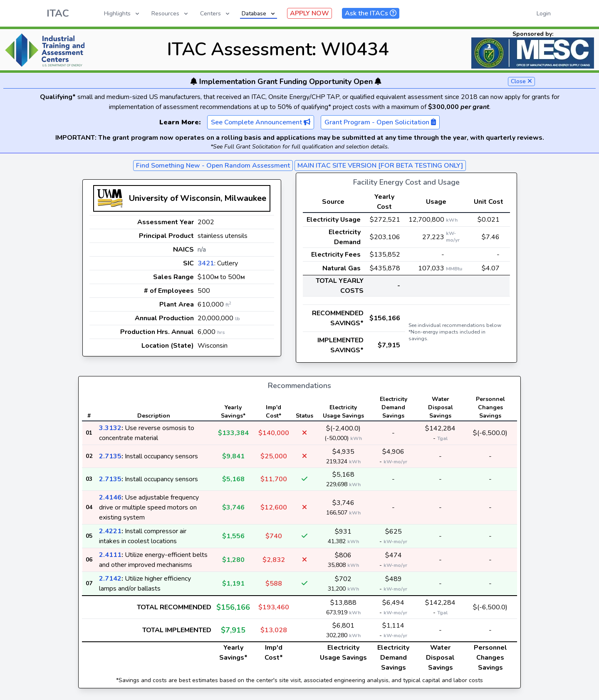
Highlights (122, 14)
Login (544, 14)
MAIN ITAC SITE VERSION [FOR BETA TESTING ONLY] (380, 166)
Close (521, 81)
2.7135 (110, 456)
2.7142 (110, 579)
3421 (206, 263)
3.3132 (110, 428)
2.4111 (110, 555)
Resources (170, 14)
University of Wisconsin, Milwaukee (198, 198)
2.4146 (110, 497)
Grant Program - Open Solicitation (380, 122)
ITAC (58, 13)
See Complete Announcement (261, 122)
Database (259, 14)
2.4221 (110, 531)
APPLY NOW (309, 13)
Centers (215, 14)
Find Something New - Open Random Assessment (213, 166)
